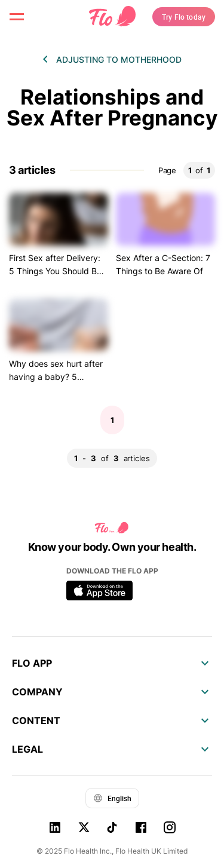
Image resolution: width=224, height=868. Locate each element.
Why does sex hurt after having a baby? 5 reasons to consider (56, 377)
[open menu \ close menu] (17, 17)
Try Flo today (184, 17)
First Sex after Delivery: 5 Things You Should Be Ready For (55, 271)
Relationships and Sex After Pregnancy (112, 108)
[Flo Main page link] (112, 17)
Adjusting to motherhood (119, 59)
